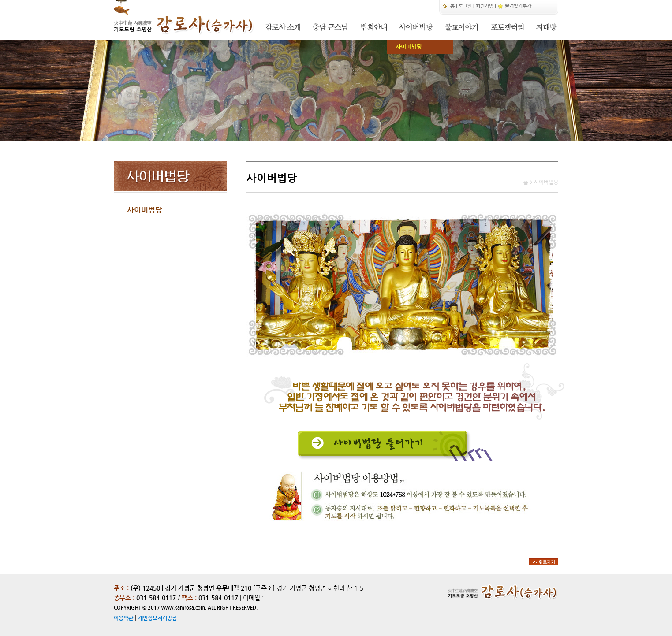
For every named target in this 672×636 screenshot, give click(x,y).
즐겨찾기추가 (514, 6)
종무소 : (125, 598)
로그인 (465, 6)
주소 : (121, 588)
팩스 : (190, 598)
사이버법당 (404, 46)
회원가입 (485, 6)
